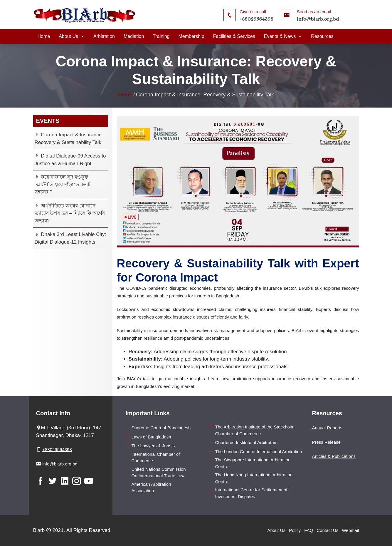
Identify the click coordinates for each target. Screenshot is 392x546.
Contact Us (327, 530)
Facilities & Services (234, 36)
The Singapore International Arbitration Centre (253, 463)
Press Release (327, 442)
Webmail (350, 530)
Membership (191, 36)
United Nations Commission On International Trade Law (159, 473)
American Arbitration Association (151, 488)
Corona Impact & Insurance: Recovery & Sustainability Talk (69, 139)
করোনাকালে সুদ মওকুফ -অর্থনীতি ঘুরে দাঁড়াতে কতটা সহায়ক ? (63, 185)
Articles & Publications (334, 456)
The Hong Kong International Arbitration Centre (254, 478)
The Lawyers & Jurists (153, 446)
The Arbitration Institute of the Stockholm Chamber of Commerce (255, 430)
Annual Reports (327, 428)
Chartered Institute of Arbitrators (247, 442)
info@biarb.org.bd (318, 19)
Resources (322, 36)
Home (44, 36)
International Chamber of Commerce (156, 458)
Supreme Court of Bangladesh (161, 428)
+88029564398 (256, 19)
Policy (295, 530)
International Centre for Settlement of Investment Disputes (251, 493)
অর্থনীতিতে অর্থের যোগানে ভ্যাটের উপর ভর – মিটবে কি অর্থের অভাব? (70, 213)
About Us (72, 36)
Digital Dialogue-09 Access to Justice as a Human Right (70, 160)
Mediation (134, 36)
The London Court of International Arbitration (259, 452)
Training (161, 36)
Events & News (283, 36)
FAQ (309, 530)
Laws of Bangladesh (151, 437)
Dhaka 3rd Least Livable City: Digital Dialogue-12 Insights (70, 238)
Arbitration (104, 36)
